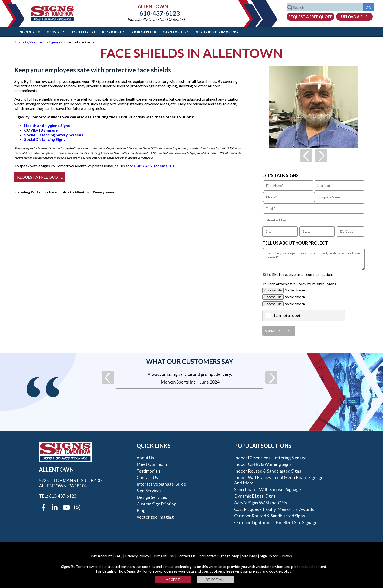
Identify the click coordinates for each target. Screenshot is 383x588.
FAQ (118, 556)
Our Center (144, 32)
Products (29, 32)
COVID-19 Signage (41, 130)
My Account (101, 556)
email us (167, 166)
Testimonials (149, 471)
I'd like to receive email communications (300, 274)
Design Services (152, 497)
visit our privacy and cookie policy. (264, 571)
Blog (141, 510)
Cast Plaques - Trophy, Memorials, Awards (274, 509)
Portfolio (83, 32)
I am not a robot (287, 315)
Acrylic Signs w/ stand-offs (261, 503)
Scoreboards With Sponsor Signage (268, 489)
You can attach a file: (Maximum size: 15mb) (299, 284)
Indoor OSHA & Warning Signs (263, 464)
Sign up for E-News (276, 556)
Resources (113, 32)
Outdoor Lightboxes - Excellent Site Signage (276, 522)
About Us (145, 458)
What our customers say (190, 361)
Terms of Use (163, 556)
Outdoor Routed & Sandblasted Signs (270, 516)
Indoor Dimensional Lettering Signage (270, 458)
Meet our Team (152, 464)
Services (56, 32)
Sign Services (149, 491)
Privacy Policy (137, 556)
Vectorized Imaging (217, 32)
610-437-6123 (156, 13)
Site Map (250, 556)
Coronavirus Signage (45, 42)
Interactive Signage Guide (161, 484)
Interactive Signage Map (219, 556)
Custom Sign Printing (156, 504)
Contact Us (176, 32)
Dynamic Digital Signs (255, 496)
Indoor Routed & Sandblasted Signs (268, 471)
